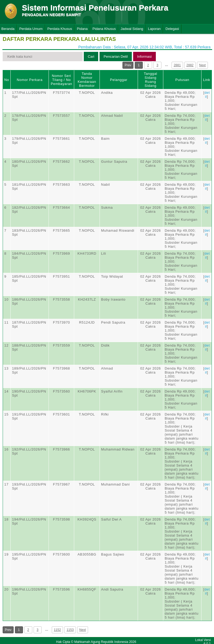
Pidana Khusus (104, 29)
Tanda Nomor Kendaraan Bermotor (87, 80)
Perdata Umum (31, 29)
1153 (70, 630)
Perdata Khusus (60, 29)
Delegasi (172, 29)
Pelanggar (119, 80)
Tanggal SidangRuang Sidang (150, 80)
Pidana (82, 29)
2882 (190, 65)
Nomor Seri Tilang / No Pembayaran (61, 80)
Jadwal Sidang (132, 29)
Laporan (154, 29)
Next (202, 65)
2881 (177, 65)
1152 (58, 630)
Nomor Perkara (30, 80)
